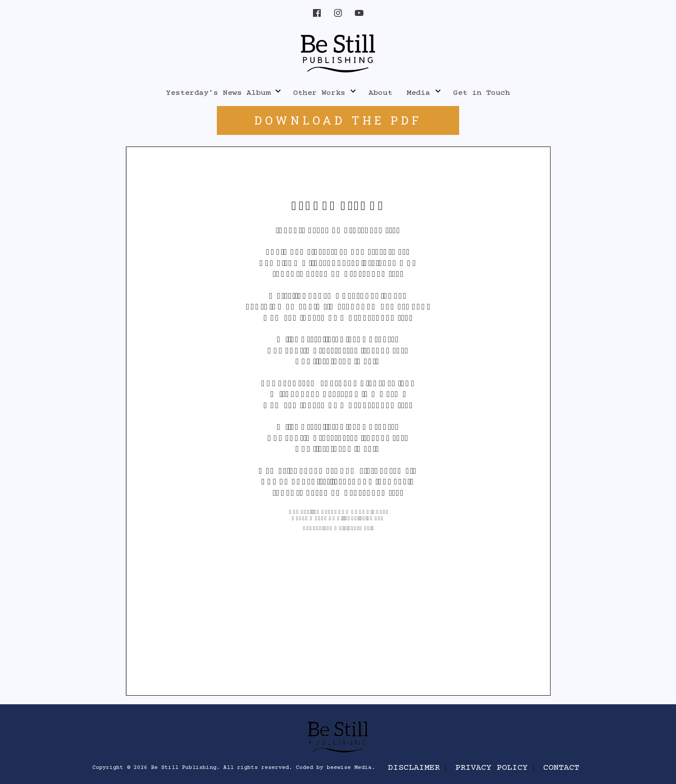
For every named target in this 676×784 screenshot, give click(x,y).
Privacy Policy (491, 768)
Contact (561, 768)
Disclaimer (414, 768)
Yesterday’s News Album (218, 93)
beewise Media (349, 768)
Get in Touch (482, 93)
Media (418, 93)
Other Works (319, 93)
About (380, 93)
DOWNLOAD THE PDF (338, 120)
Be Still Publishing (184, 768)
